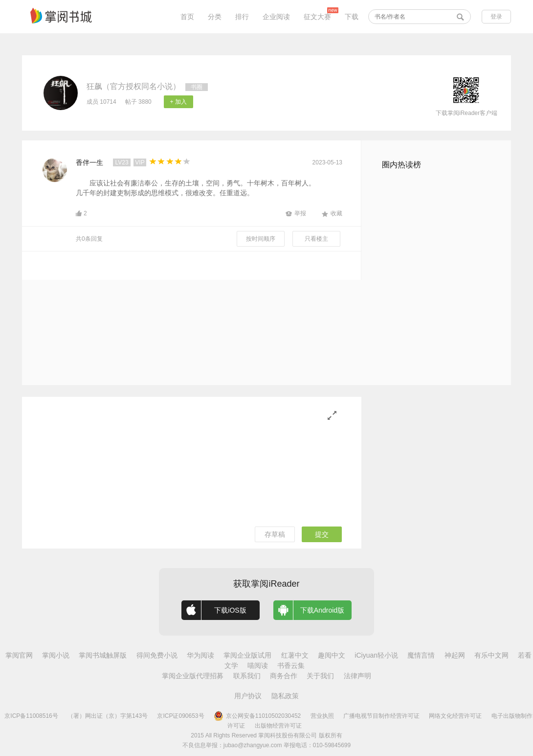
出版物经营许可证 (278, 726)
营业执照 (322, 716)
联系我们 (247, 676)
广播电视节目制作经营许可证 (381, 716)
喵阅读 (258, 665)
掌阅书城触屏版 (103, 655)
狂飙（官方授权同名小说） (133, 86)
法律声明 (357, 676)
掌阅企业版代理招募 (193, 676)
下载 (352, 17)
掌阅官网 (19, 655)
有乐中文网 (491, 655)
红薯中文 (295, 655)
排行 (242, 17)
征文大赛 (317, 17)
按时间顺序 (261, 239)
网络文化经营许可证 (455, 716)
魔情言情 (421, 655)
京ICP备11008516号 (31, 716)
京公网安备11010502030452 (257, 716)
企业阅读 (276, 17)
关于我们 (320, 676)
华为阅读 (200, 655)
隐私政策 (285, 696)
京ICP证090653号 (180, 716)
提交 (322, 534)
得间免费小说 (157, 655)
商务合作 (284, 676)
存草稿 (275, 534)
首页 (187, 17)
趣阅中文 (332, 655)
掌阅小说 (56, 655)
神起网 (455, 655)
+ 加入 (178, 102)
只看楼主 (316, 239)
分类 (215, 17)
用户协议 (248, 696)
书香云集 (291, 665)
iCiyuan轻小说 (376, 655)
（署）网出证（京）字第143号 (108, 716)
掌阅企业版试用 (247, 655)
